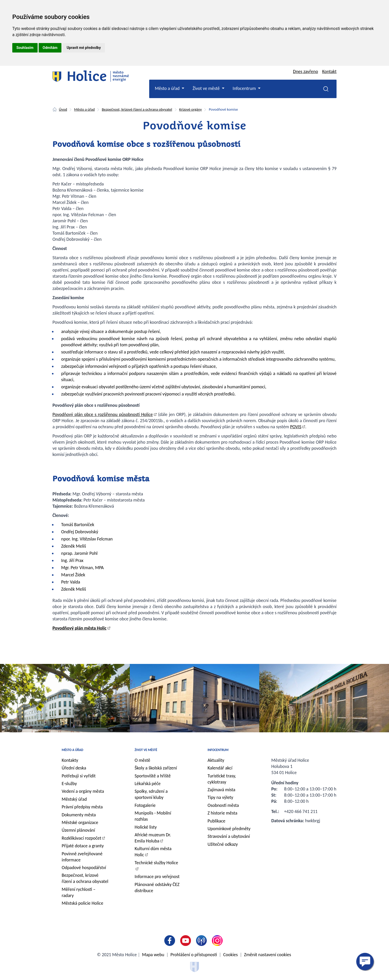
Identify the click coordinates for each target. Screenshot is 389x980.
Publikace (217, 821)
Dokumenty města (79, 815)
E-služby (69, 784)
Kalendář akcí (220, 768)
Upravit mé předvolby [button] (84, 48)
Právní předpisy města (82, 807)
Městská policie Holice (82, 903)
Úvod (63, 109)
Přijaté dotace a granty (83, 846)
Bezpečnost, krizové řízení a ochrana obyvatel (137, 109)
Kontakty (70, 760)
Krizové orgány (190, 109)
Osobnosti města (223, 805)
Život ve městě (146, 750)
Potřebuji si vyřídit (79, 776)
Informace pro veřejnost (157, 877)
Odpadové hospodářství (84, 868)
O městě (142, 760)
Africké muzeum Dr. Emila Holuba (153, 838)
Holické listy (146, 827)
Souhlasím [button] (25, 48)
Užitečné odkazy (223, 844)
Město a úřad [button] (168, 88)
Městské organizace (80, 822)
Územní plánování (78, 830)
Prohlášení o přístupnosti (194, 955)
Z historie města (222, 813)
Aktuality (216, 760)
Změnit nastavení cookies (268, 955)
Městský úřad (74, 799)
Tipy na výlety (220, 797)
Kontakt (329, 71)
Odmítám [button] (50, 48)
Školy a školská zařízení (156, 768)
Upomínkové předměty (229, 829)
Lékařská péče (148, 784)
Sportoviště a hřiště (153, 776)
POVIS (296, 427)
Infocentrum (218, 750)
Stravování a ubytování (229, 836)
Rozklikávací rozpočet (82, 838)
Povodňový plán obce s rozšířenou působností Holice (103, 414)
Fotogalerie (145, 805)
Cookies (230, 955)
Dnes (306, 71)
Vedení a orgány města (83, 791)
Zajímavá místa (221, 790)
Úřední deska (74, 768)
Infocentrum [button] (245, 88)
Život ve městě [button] (207, 88)
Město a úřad (85, 109)
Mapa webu (153, 955)
